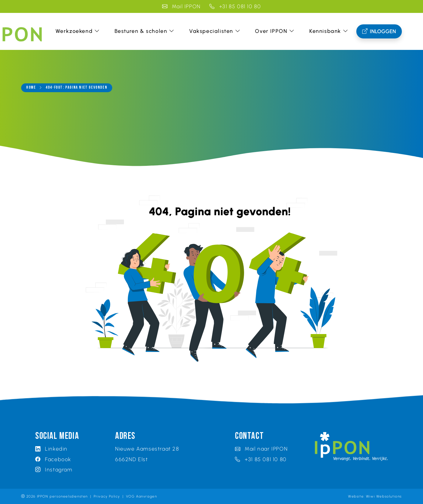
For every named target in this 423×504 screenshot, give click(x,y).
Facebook (53, 459)
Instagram (54, 470)
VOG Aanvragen (142, 496)
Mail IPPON (181, 6)
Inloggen (379, 31)
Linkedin (51, 449)
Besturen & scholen (145, 31)
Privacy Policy (107, 496)
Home (31, 88)
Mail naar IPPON (261, 449)
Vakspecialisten (215, 31)
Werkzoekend (78, 31)
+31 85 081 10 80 (235, 6)
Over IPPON (275, 31)
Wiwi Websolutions (384, 496)
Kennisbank (329, 31)
